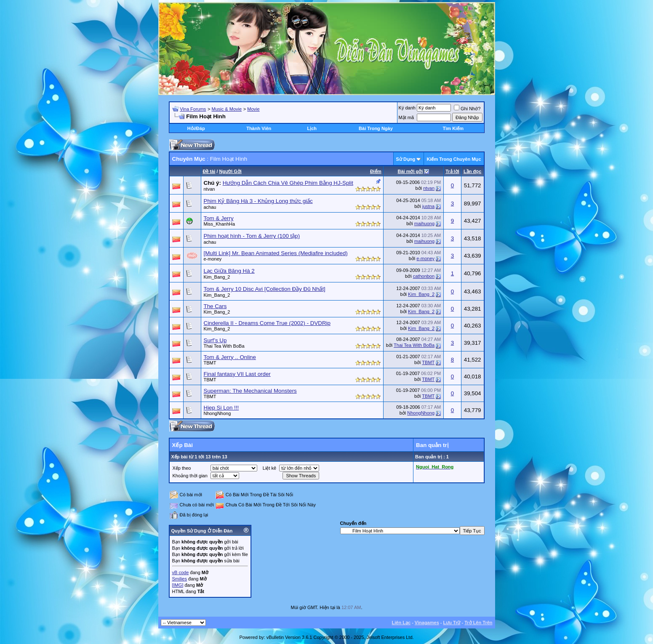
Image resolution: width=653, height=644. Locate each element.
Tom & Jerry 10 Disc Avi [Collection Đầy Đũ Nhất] (265, 289)
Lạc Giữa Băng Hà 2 (229, 271)
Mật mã (406, 117)
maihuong (424, 224)
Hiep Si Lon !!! (221, 408)
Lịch (312, 128)
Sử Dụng (406, 159)
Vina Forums (193, 109)
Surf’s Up (215, 340)
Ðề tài (209, 171)
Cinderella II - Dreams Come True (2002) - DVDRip (267, 323)
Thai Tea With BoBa (224, 346)
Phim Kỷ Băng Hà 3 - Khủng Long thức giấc (258, 201)
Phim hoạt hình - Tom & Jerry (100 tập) (252, 236)
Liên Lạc (401, 623)
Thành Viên (259, 128)
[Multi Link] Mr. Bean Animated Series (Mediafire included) (276, 253)
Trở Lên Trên (478, 623)
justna (428, 206)
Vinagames (427, 623)
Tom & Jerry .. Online (230, 357)
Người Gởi (231, 171)
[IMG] (178, 585)
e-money (213, 259)
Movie (253, 109)
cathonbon (424, 276)
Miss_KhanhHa (220, 224)
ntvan (209, 189)
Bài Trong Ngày (376, 128)
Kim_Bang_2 (217, 277)
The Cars (215, 306)
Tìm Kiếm (453, 128)
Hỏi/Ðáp (196, 128)
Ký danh (407, 108)
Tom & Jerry (219, 218)
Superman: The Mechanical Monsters (250, 391)
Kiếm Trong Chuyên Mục (454, 159)
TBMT (210, 363)
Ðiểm (376, 171)
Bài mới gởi (410, 171)
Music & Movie (227, 109)
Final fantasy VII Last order (237, 374)
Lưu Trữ (452, 623)
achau (210, 207)
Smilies (180, 579)
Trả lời (452, 171)
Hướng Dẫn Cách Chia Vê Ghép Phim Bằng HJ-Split (288, 183)
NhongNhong (217, 413)
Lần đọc (472, 171)
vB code (181, 572)
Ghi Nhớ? (467, 109)
